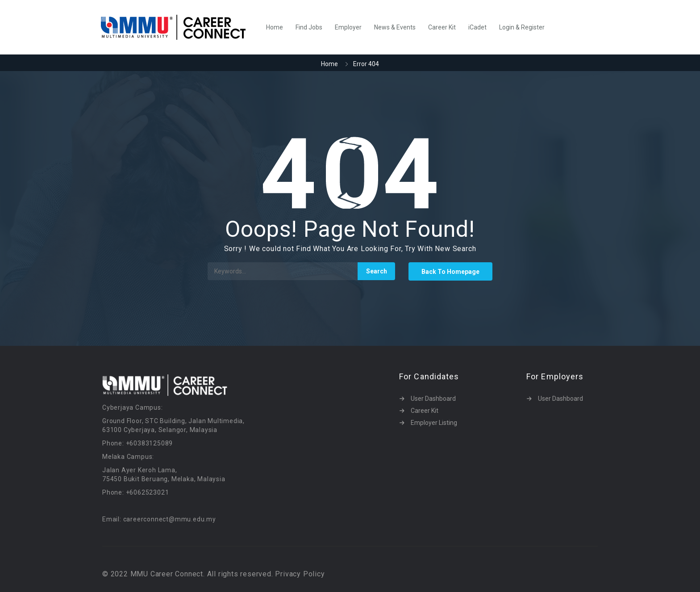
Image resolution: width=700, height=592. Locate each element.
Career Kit (442, 27)
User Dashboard (433, 399)
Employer (348, 27)
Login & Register (522, 27)
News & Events (395, 27)
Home (275, 27)
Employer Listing (434, 423)
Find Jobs (309, 27)
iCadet (477, 27)
